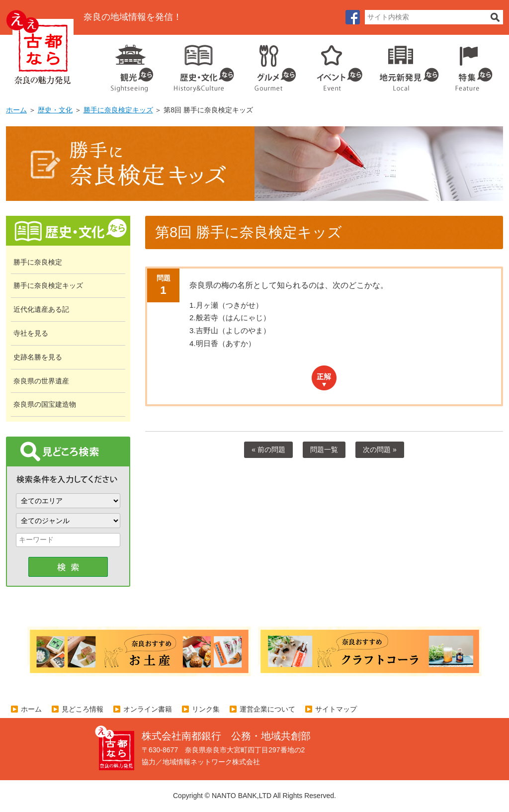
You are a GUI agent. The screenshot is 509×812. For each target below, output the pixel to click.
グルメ (267, 65)
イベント (334, 65)
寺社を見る (31, 333)
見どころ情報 (83, 709)
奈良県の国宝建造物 (45, 404)
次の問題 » (380, 450)
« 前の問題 (268, 450)
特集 (471, 65)
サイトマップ (336, 709)
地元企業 (404, 65)
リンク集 (206, 709)
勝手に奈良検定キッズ (118, 110)
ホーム (16, 110)
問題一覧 (324, 450)
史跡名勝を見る (38, 357)
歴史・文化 (200, 65)
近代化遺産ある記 (41, 309)
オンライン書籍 (148, 709)
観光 (131, 65)
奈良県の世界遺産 (41, 381)
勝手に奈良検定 (38, 262)
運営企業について (267, 709)
